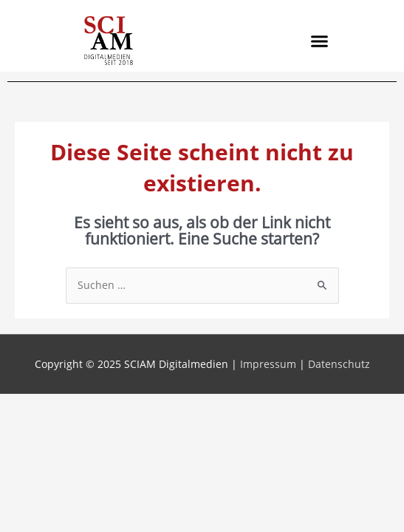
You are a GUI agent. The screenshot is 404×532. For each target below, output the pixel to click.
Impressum (268, 364)
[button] (319, 41)
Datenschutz (339, 364)
